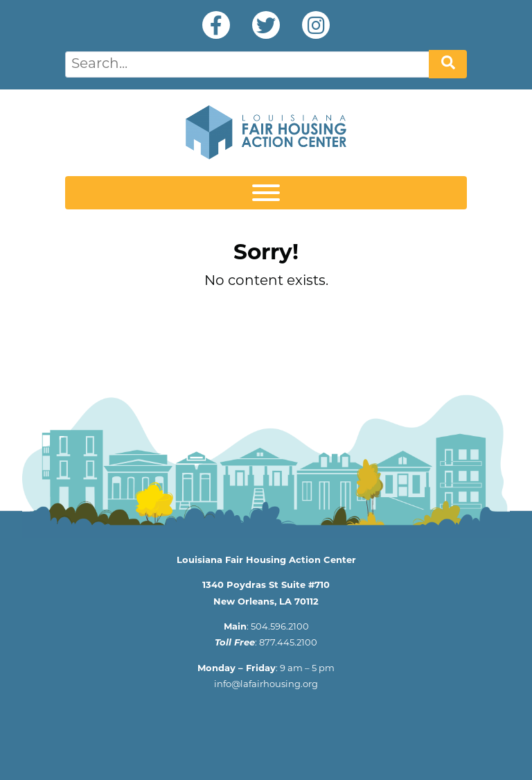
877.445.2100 (288, 643)
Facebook (216, 25)
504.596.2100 (280, 627)
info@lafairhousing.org (266, 685)
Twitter (266, 25)
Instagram (316, 25)
